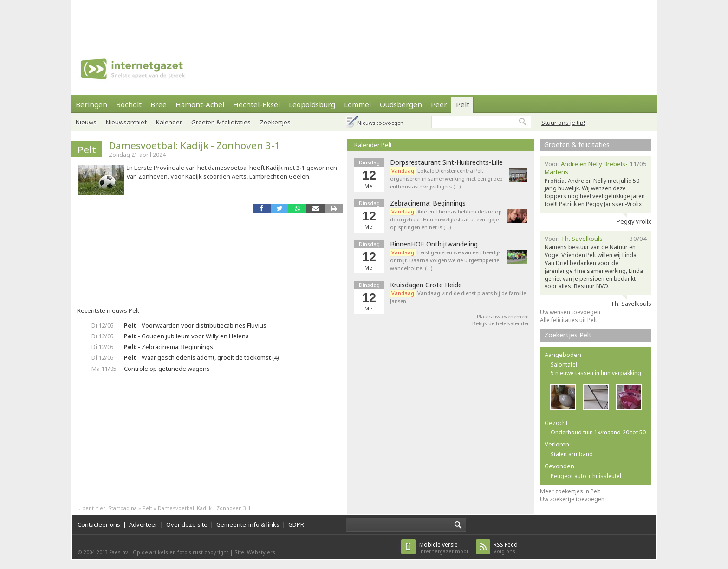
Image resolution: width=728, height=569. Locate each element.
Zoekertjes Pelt (568, 335)
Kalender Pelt (373, 145)
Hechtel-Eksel (257, 104)
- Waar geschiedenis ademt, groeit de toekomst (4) (201, 357)
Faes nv (119, 552)
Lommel (357, 104)
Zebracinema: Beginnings (428, 203)
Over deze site (187, 524)
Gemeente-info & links (248, 524)
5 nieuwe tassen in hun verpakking (596, 373)
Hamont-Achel (200, 104)
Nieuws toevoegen (380, 123)
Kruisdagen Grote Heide (426, 285)
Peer (439, 104)
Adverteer (143, 524)
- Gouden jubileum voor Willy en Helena (186, 336)
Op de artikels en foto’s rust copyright (181, 552)
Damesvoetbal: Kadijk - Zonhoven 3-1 (194, 145)
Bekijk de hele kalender (501, 323)
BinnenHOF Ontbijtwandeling (434, 244)
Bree (159, 104)
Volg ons (506, 548)
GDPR (296, 524)
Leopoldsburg (312, 104)
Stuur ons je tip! (563, 123)
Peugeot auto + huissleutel (586, 476)
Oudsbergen (401, 104)
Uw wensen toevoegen (570, 312)
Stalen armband (572, 454)
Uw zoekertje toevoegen (572, 499)
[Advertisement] (364, 21)
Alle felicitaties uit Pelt (569, 320)
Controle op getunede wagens (167, 369)
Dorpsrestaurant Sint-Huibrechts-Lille (446, 162)
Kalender (169, 122)
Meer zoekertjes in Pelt (570, 491)
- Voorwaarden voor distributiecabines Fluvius (195, 325)
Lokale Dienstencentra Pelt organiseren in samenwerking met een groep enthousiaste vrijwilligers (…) (446, 178)
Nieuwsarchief (126, 122)
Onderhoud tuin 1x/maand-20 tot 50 (598, 432)
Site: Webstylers (255, 552)
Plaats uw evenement (503, 316)
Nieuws (86, 122)
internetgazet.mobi (444, 548)
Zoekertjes (275, 122)
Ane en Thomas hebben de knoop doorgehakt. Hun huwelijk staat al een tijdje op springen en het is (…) (446, 219)
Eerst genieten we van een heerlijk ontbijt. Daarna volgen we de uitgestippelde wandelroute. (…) (445, 260)
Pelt (463, 104)
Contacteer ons (99, 524)
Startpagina (123, 508)
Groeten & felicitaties (221, 122)
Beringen (91, 104)
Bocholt (129, 104)
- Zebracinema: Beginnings (169, 347)
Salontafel (564, 365)
